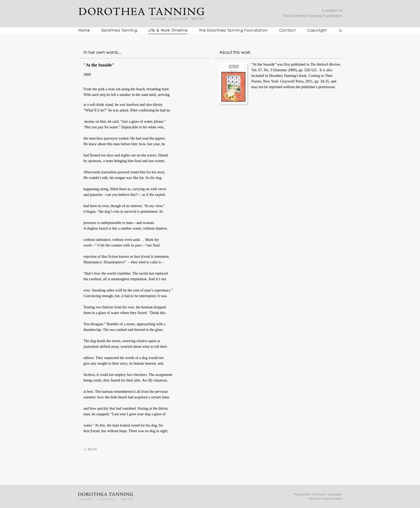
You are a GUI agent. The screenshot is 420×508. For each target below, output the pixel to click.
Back (90, 449)
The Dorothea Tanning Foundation (233, 31)
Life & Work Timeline (168, 31)
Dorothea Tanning (119, 31)
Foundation (302, 494)
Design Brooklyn (332, 498)
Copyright (317, 31)
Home (84, 31)
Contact (288, 31)
